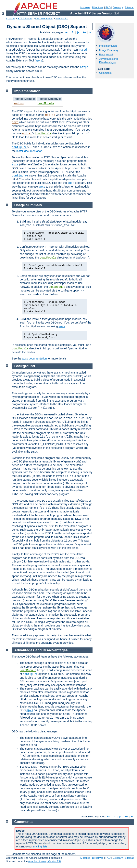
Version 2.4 (62, 18)
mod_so (19, 104)
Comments (105, 73)
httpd (83, 50)
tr (90, 32)
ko (84, 32)
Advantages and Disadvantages (108, 60)
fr (73, 32)
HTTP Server (25, 18)
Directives (98, 7)
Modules (85, 7)
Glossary (118, 7)
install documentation (29, 151)
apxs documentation (34, 359)
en (67, 32)
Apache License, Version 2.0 (44, 861)
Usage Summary (109, 50)
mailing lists (40, 846)
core (15, 122)
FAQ (108, 7)
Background (106, 54)
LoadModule (46, 104)
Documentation (44, 18)
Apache (10, 18)
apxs (39, 61)
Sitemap (130, 7)
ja (78, 32)
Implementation (108, 46)
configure (19, 147)
